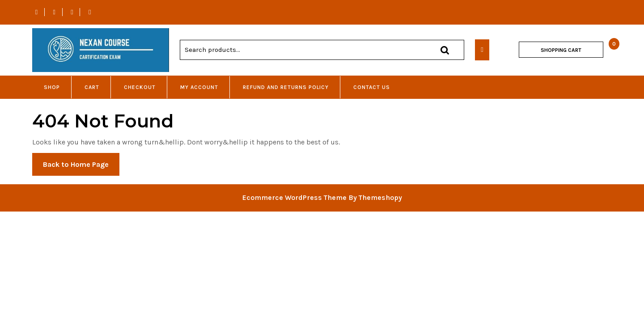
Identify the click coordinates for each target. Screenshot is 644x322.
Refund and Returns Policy (286, 87)
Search (445, 50)
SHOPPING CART (561, 50)
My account (199, 87)
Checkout (140, 87)
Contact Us (372, 87)
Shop (52, 87)
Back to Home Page (81, 167)
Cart (92, 87)
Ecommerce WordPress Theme (294, 197)
